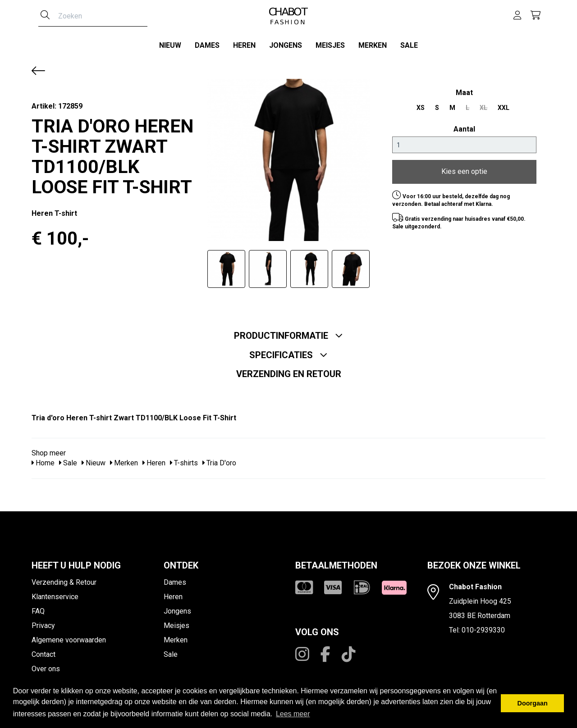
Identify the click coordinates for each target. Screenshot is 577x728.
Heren (244, 45)
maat (464, 89)
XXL (504, 105)
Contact (44, 651)
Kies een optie (464, 169)
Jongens (286, 45)
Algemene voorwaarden (69, 637)
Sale (409, 45)
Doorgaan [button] (533, 703)
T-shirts (184, 460)
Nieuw (170, 45)
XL (483, 105)
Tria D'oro (219, 460)
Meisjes (330, 45)
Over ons (46, 666)
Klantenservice (55, 594)
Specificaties (288, 352)
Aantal (464, 126)
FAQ (38, 608)
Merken (373, 45)
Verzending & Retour (64, 579)
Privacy (43, 622)
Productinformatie (288, 332)
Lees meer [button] (293, 714)
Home (43, 460)
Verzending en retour (289, 371)
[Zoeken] (45, 16)
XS (421, 105)
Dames (207, 45)
